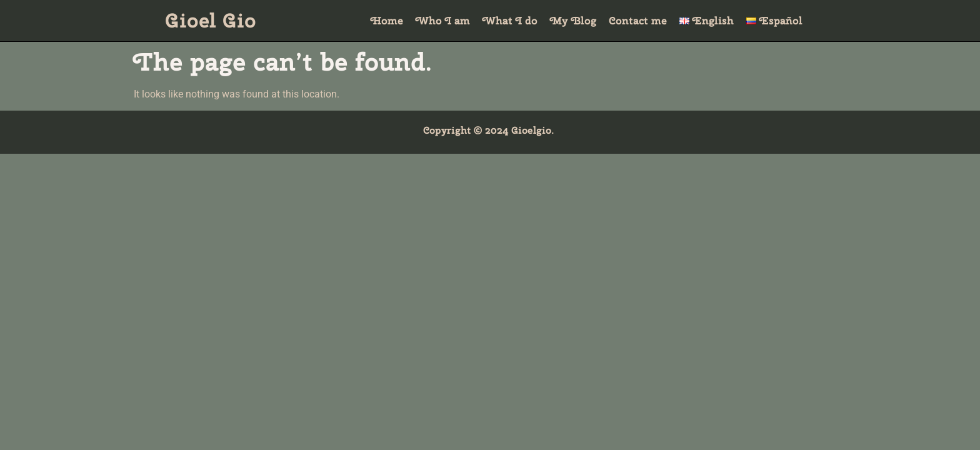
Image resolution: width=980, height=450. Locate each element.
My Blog (573, 21)
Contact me (638, 21)
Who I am (443, 21)
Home (387, 21)
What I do (510, 21)
